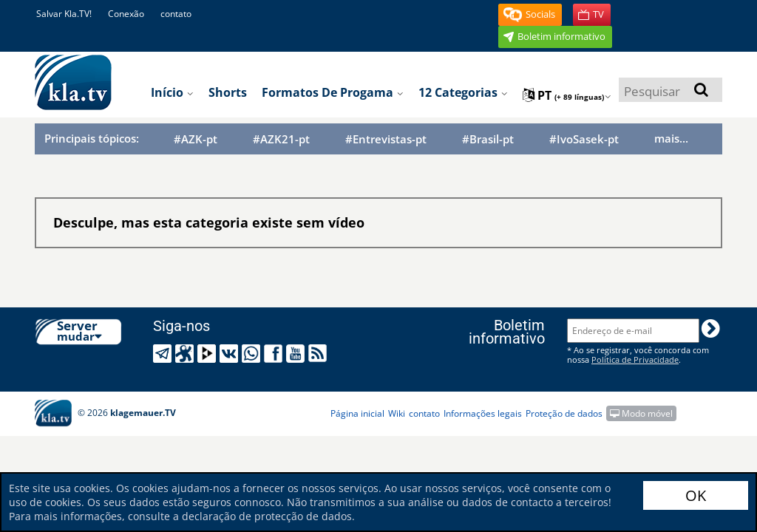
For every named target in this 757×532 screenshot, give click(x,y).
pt (567, 95)
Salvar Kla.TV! (64, 14)
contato (176, 14)
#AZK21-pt (281, 139)
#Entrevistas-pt (386, 139)
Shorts (228, 92)
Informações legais (483, 413)
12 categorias (463, 92)
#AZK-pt (196, 139)
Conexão (126, 14)
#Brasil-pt (488, 139)
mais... (671, 138)
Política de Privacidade (635, 359)
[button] (530, 15)
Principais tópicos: (92, 138)
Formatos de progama (333, 92)
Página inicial (357, 413)
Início (172, 92)
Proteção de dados (564, 413)
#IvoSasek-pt (584, 139)
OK (696, 495)
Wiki (397, 413)
